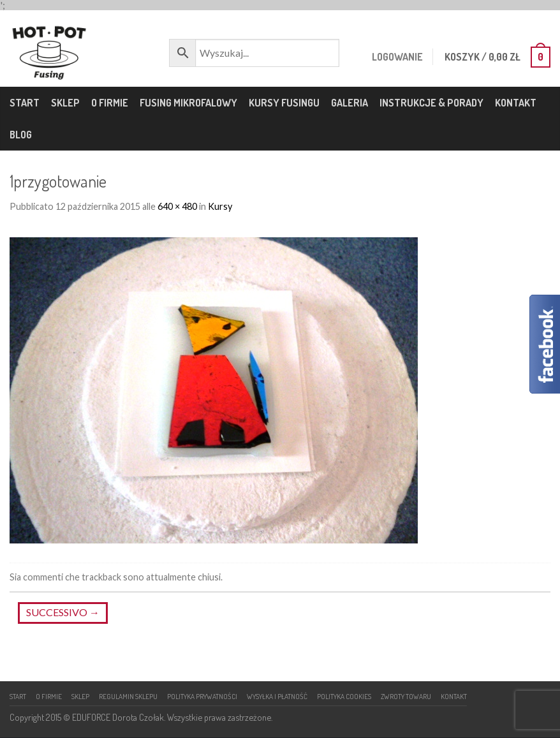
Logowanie (396, 57)
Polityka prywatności (202, 696)
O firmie (110, 103)
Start (25, 103)
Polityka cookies (344, 696)
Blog (21, 135)
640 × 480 (177, 206)
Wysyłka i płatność (277, 696)
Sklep (65, 103)
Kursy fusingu (284, 103)
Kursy (220, 206)
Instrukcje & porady (431, 103)
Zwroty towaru (406, 696)
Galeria (350, 103)
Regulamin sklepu (128, 696)
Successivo (63, 612)
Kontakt (516, 103)
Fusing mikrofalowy (188, 103)
